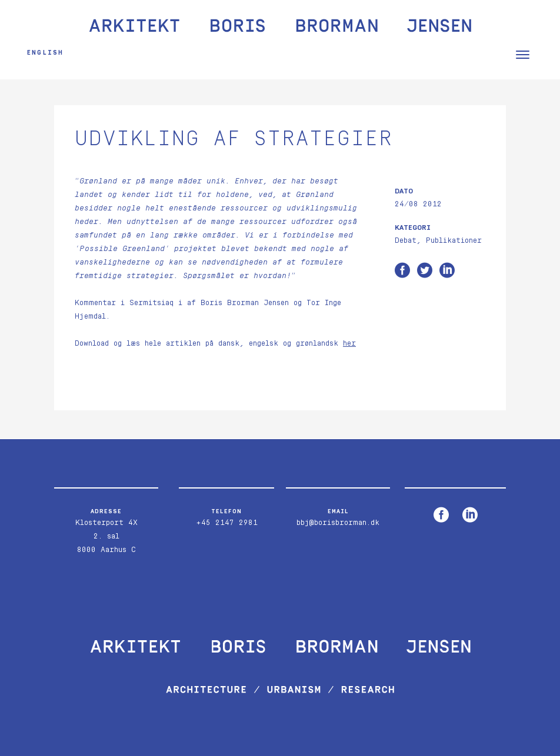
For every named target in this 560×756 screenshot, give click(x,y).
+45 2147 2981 (227, 523)
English (45, 53)
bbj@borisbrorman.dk (338, 523)
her (349, 344)
